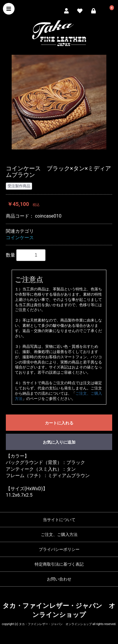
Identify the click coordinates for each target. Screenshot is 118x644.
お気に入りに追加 (59, 442)
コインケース (20, 238)
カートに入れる (59, 423)
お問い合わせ (59, 579)
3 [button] (68, 157)
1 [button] (50, 157)
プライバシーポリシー (59, 549)
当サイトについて (59, 520)
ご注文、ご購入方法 (59, 534)
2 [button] (59, 157)
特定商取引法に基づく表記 (59, 564)
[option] (59, 102)
